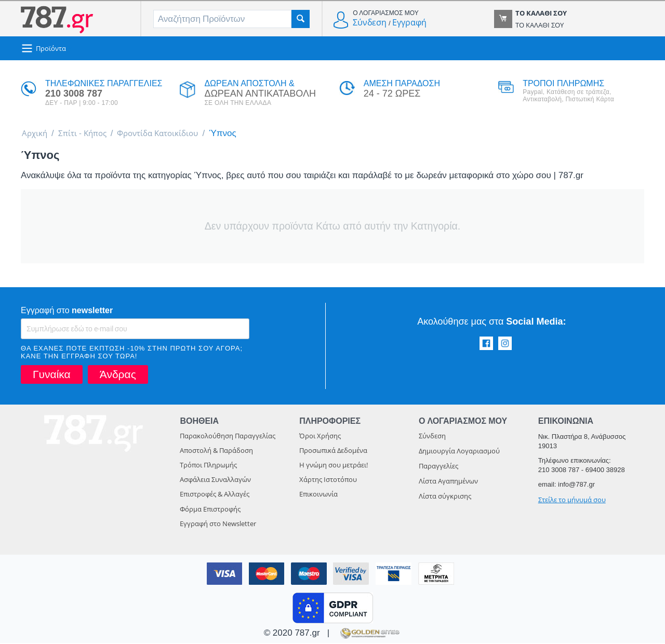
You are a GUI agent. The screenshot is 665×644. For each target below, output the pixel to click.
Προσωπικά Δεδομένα (333, 451)
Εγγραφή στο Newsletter (218, 525)
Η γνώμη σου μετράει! (334, 466)
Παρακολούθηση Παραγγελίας (228, 437)
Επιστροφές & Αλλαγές (215, 495)
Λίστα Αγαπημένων (448, 482)
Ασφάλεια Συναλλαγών (215, 480)
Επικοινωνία (318, 495)
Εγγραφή (409, 22)
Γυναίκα (52, 375)
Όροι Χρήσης (320, 437)
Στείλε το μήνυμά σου (572, 501)
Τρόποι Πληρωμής (208, 466)
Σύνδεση (370, 22)
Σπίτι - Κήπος (88, 134)
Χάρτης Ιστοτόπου (328, 480)
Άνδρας (118, 375)
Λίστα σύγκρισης (445, 497)
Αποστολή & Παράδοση (216, 451)
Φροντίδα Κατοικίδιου (171, 134)
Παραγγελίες (438, 467)
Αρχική (36, 134)
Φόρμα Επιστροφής (210, 510)
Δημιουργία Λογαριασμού (459, 452)
